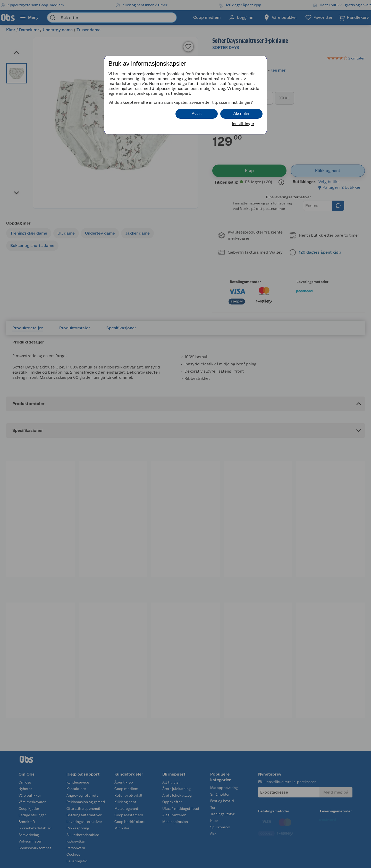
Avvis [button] (197, 114)
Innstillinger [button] (243, 124)
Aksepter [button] (241, 114)
